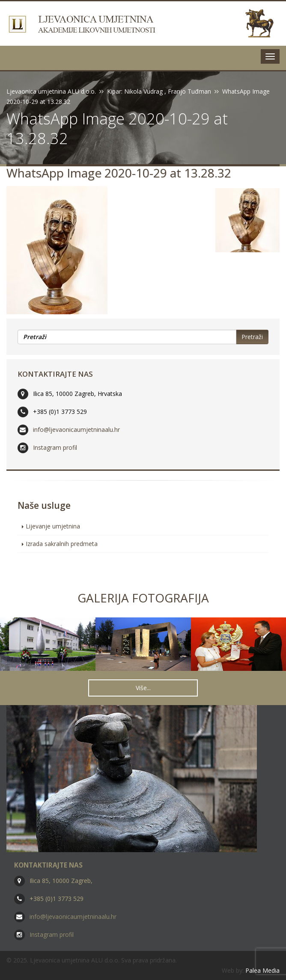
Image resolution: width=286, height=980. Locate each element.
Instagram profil (55, 447)
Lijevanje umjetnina (53, 526)
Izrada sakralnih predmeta (62, 544)
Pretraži (252, 337)
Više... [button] (143, 688)
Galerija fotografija (143, 598)
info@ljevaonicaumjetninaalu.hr (76, 429)
